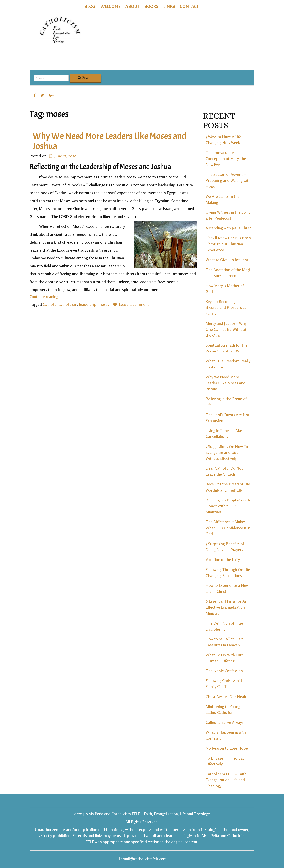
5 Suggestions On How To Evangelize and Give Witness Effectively (227, 452)
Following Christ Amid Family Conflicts (224, 684)
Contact (189, 6)
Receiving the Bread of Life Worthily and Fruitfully (228, 487)
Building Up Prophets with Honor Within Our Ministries (228, 506)
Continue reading (46, 296)
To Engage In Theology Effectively (225, 761)
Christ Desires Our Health (227, 697)
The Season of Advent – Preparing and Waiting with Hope (228, 180)
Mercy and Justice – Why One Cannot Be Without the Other (226, 329)
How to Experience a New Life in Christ (227, 588)
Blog (90, 6)
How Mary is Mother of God (225, 289)
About (132, 6)
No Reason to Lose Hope (227, 748)
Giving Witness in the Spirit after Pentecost (228, 215)
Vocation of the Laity (223, 559)
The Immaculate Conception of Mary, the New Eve (226, 158)
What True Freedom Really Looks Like (228, 364)
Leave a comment (134, 304)
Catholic (50, 304)
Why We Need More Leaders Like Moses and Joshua (109, 141)
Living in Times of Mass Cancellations (225, 433)
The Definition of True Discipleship (224, 626)
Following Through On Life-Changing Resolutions (229, 573)
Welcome (110, 6)
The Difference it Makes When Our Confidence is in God (228, 528)
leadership (88, 304)
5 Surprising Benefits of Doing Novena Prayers (225, 547)
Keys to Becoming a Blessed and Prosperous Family (226, 307)
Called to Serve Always (225, 722)
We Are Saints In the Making (223, 199)
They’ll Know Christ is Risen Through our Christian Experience (228, 244)
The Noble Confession (224, 671)
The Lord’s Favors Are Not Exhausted (227, 418)
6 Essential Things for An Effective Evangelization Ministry (226, 607)
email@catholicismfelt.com (144, 859)
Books (151, 6)
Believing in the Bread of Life (226, 402)
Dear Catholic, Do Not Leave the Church (224, 471)
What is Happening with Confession (226, 735)
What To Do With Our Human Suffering (224, 658)
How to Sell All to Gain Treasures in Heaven (225, 642)
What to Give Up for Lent (227, 260)
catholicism (68, 304)
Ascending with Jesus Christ (228, 228)
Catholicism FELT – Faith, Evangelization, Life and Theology (227, 780)
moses (104, 304)
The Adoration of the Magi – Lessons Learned (228, 273)
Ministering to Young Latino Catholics (223, 709)
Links (169, 6)
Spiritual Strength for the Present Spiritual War (227, 348)
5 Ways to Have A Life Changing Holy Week (223, 140)
